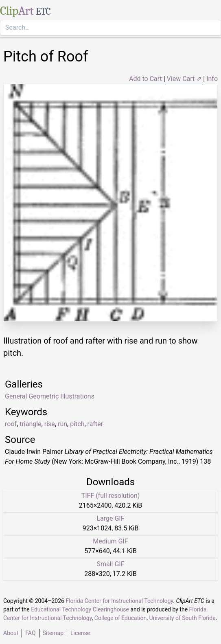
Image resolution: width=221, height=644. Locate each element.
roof (11, 424)
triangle (30, 424)
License (80, 633)
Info (212, 79)
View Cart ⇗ (184, 79)
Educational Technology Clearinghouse (80, 609)
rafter (95, 424)
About (11, 633)
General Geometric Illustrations (50, 396)
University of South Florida (183, 618)
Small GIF (110, 564)
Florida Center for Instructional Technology (119, 601)
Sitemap (53, 633)
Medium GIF (110, 541)
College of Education (121, 618)
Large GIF (110, 518)
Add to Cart (146, 79)
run (62, 424)
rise (50, 424)
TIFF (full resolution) (111, 496)
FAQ (30, 633)
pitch (77, 424)
